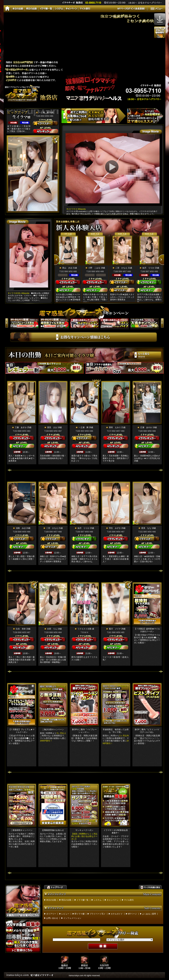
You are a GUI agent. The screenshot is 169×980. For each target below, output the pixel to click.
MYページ (132, 914)
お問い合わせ (52, 918)
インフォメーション (72, 918)
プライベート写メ (98, 914)
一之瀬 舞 (44, 112)
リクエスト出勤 (84, 629)
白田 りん (52, 629)
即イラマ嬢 (80, 914)
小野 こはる (94, 268)
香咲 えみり (115, 427)
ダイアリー (51, 914)
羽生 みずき (115, 528)
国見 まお (52, 427)
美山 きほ (67, 268)
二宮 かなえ (121, 268)
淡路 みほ (21, 528)
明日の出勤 (66, 900)
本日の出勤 (51, 900)
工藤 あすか (21, 427)
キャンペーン (113, 900)
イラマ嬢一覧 (83, 900)
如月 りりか (148, 268)
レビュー (65, 914)
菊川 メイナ (115, 629)
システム (98, 900)
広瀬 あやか (146, 427)
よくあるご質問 (149, 914)
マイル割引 (129, 900)
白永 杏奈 (21, 629)
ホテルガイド (117, 914)
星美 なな (146, 528)
